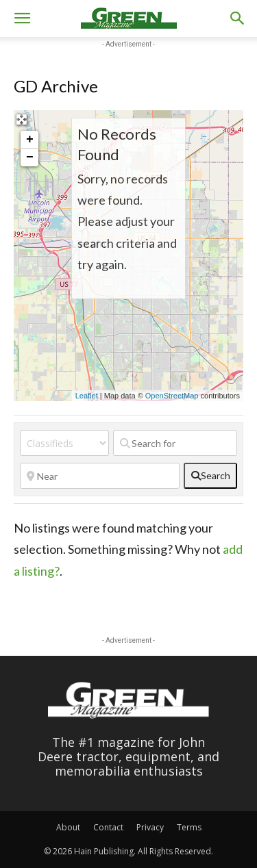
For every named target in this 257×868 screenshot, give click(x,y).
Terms (189, 827)
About (68, 827)
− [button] (30, 157)
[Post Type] (64, 443)
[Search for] (175, 443)
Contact (108, 827)
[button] (22, 18)
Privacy (150, 827)
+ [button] (30, 140)
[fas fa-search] (210, 476)
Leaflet (87, 396)
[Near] (100, 476)
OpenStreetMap (172, 396)
